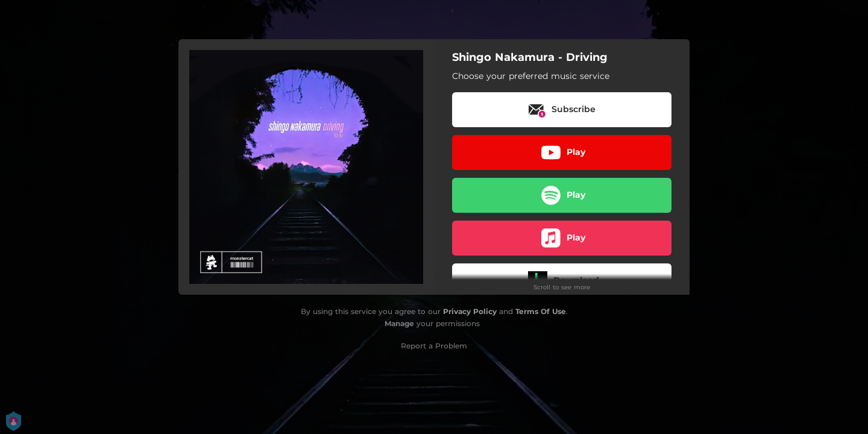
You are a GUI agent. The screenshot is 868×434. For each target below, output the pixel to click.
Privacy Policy (470, 311)
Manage (399, 323)
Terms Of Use (541, 311)
